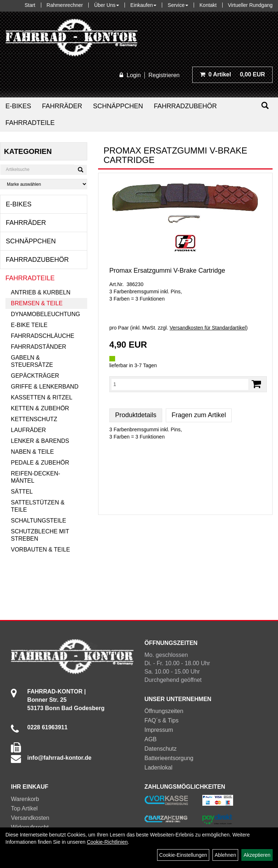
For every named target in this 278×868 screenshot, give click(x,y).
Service (178, 5)
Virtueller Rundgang (250, 5)
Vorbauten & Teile (40, 550)
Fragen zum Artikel (199, 415)
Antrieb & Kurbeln (41, 292)
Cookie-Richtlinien (107, 842)
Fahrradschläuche (43, 336)
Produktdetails (136, 415)
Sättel (22, 492)
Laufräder (28, 430)
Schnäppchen (118, 106)
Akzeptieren (257, 855)
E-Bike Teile (29, 325)
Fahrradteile (30, 123)
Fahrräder (62, 106)
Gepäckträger (35, 376)
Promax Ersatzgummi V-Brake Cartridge (167, 271)
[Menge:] (180, 384)
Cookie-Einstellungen (183, 855)
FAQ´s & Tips (161, 720)
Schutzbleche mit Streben (40, 535)
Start (30, 5)
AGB (151, 739)
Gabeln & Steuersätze (32, 361)
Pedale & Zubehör (40, 463)
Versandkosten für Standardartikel (208, 328)
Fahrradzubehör (185, 106)
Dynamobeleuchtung (45, 314)
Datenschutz (161, 749)
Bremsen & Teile (37, 303)
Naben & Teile (32, 452)
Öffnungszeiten (164, 711)
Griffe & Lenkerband (45, 387)
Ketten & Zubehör (40, 408)
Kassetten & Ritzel (42, 397)
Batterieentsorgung (169, 758)
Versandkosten (30, 818)
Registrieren (164, 75)
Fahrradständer (39, 347)
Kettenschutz (34, 419)
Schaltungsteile (39, 521)
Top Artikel (24, 808)
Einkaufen (143, 5)
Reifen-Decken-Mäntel (35, 477)
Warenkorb (25, 799)
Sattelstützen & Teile (38, 506)
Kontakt (208, 5)
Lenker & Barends (40, 441)
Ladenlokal (158, 768)
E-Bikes (18, 106)
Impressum (159, 730)
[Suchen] (265, 106)
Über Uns (107, 5)
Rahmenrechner (65, 5)
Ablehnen (225, 855)
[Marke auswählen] (44, 184)
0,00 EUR (232, 74)
